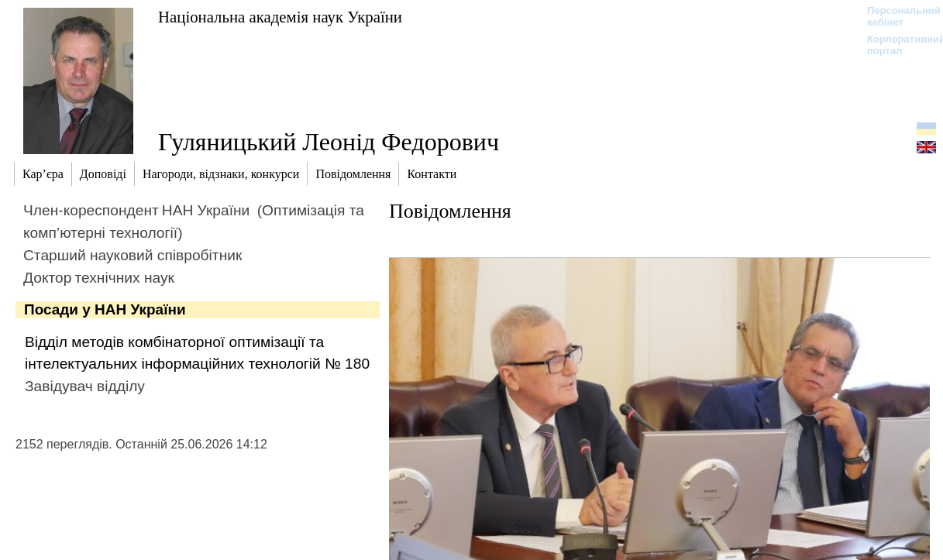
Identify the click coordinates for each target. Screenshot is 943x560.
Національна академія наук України (280, 17)
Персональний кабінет (896, 16)
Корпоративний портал (896, 45)
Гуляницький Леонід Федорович (329, 142)
